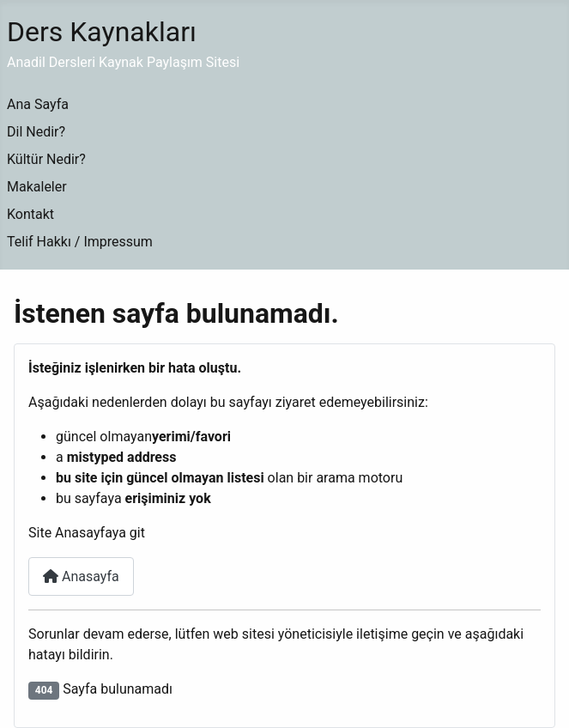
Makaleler (37, 187)
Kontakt (30, 214)
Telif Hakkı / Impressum (80, 242)
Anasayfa (81, 576)
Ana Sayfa (38, 104)
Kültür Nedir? (46, 159)
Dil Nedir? (36, 132)
